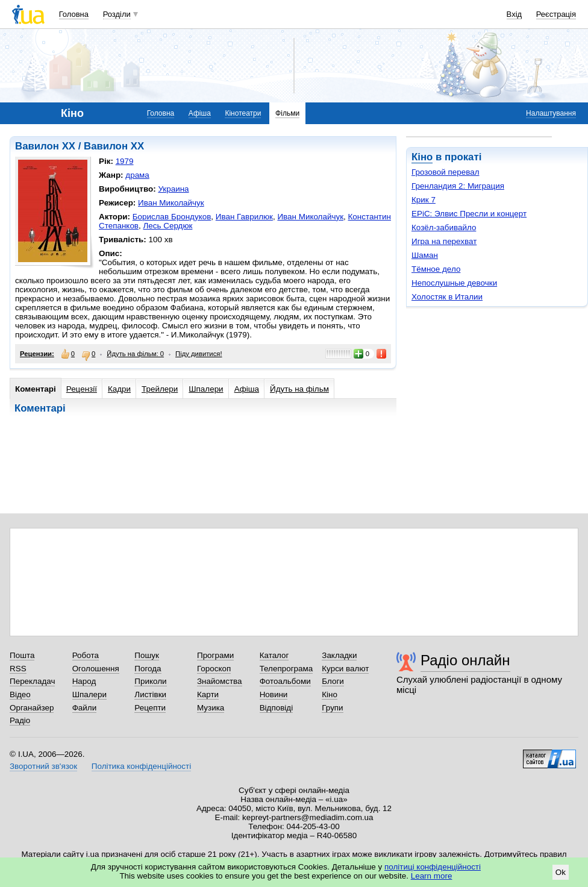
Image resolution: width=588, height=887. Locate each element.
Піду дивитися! (199, 354)
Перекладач (32, 681)
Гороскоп (214, 669)
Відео (20, 694)
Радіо (20, 720)
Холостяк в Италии (447, 297)
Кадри (119, 389)
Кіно (422, 157)
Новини (274, 694)
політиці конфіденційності (433, 867)
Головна (74, 14)
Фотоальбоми (285, 681)
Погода (148, 669)
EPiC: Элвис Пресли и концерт (469, 214)
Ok (561, 872)
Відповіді (277, 708)
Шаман (425, 255)
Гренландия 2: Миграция (458, 186)
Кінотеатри (243, 113)
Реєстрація (556, 14)
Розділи (117, 14)
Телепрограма (286, 669)
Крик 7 (424, 200)
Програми (215, 655)
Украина (173, 189)
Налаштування (551, 113)
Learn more (432, 876)
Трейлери (160, 389)
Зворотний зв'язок (43, 766)
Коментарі (36, 389)
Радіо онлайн (465, 660)
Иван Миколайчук (171, 203)
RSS (18, 669)
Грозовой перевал (446, 172)
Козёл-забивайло (444, 227)
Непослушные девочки (454, 283)
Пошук (147, 655)
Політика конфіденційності (141, 766)
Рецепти (150, 708)
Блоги (333, 681)
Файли (85, 708)
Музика (211, 708)
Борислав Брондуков (172, 217)
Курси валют (345, 669)
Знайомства (220, 681)
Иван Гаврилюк (244, 217)
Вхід (514, 14)
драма (137, 175)
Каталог (274, 655)
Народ (84, 681)
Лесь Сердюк (167, 226)
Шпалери (206, 389)
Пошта (22, 655)
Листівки (150, 694)
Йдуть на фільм (299, 389)
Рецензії (82, 389)
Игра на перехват (444, 241)
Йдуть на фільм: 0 (135, 354)
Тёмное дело (436, 269)
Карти (208, 694)
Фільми (287, 113)
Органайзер (32, 708)
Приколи (150, 681)
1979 (125, 161)
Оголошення (96, 669)
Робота (86, 655)
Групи (332, 708)
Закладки (339, 655)
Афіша (200, 113)
